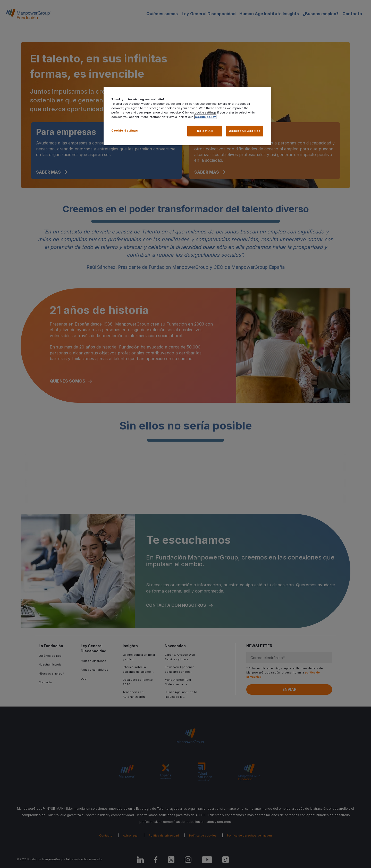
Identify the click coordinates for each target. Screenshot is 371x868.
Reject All (205, 131)
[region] (187, 116)
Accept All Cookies (245, 131)
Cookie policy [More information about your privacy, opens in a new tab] (205, 117)
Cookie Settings (125, 131)
